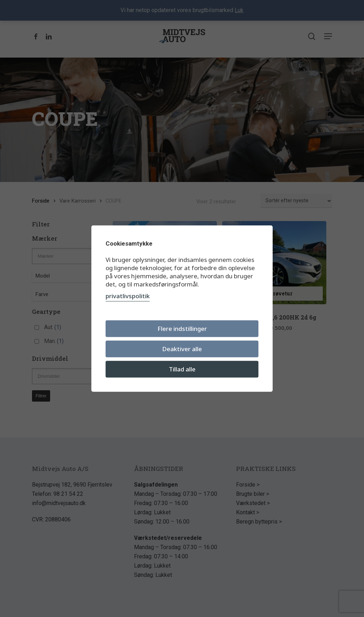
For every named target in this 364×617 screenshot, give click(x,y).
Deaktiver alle (182, 349)
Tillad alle (182, 369)
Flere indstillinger (182, 329)
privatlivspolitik (128, 296)
